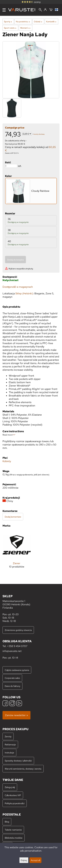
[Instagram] (12, 704)
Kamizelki (51, 21)
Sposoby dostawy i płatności (18, 761)
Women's (25, 28)
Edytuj (24, 860)
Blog (7, 822)
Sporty (8, 21)
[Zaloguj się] (45, 10)
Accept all (35, 860)
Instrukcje (9, 753)
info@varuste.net (12, 651)
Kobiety (7, 461)
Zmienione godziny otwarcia (18, 630)
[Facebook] (5, 704)
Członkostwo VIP (13, 795)
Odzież (38, 21)
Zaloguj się (10, 787)
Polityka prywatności (15, 803)
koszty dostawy (39, 134)
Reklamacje (10, 744)
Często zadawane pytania (17, 670)
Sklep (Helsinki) (24, 293)
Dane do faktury (12, 686)
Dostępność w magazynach (18, 287)
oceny (31, 2)
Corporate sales (12, 678)
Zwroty (8, 736)
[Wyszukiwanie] (40, 10)
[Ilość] (11, 166)
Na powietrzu (23, 21)
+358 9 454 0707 (17, 646)
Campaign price (15, 128)
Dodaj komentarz (13, 517)
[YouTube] (19, 704)
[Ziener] (17, 552)
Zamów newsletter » (16, 715)
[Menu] (4, 10)
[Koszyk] (51, 10)
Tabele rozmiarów (13, 830)
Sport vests (10, 28)
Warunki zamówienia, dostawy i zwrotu (23, 769)
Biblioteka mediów (14, 838)
